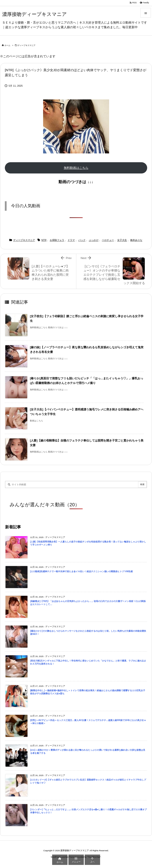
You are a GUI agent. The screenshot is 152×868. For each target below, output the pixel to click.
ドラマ (71, 240)
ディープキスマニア (27, 45)
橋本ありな (136, 240)
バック (82, 240)
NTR (44, 240)
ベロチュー (108, 240)
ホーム (7, 45)
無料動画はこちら (76, 168)
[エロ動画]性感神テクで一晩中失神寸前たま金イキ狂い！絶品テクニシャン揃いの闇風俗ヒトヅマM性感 (81, 571)
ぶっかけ (94, 240)
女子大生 (122, 240)
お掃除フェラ (57, 240)
